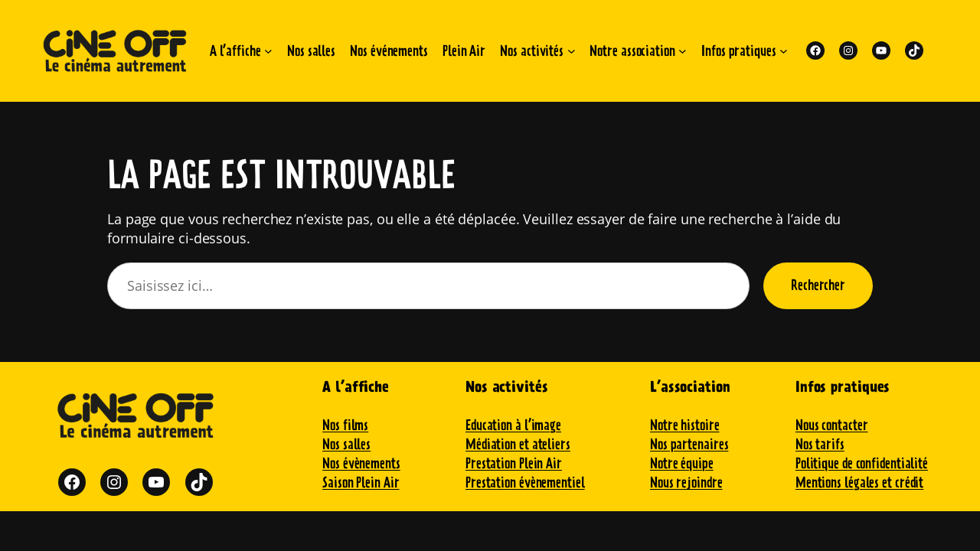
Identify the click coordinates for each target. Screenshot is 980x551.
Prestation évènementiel (525, 483)
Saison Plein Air (361, 483)
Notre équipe (682, 463)
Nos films (345, 425)
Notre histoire (685, 425)
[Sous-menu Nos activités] (572, 51)
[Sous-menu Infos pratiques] (784, 51)
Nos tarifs (820, 444)
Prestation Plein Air (514, 463)
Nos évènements (361, 463)
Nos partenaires (689, 444)
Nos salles (346, 444)
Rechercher (818, 285)
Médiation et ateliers (518, 444)
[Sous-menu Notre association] (683, 51)
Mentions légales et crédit (859, 483)
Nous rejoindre (686, 483)
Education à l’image (513, 425)
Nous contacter (832, 425)
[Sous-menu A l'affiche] (268, 51)
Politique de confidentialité (862, 463)
